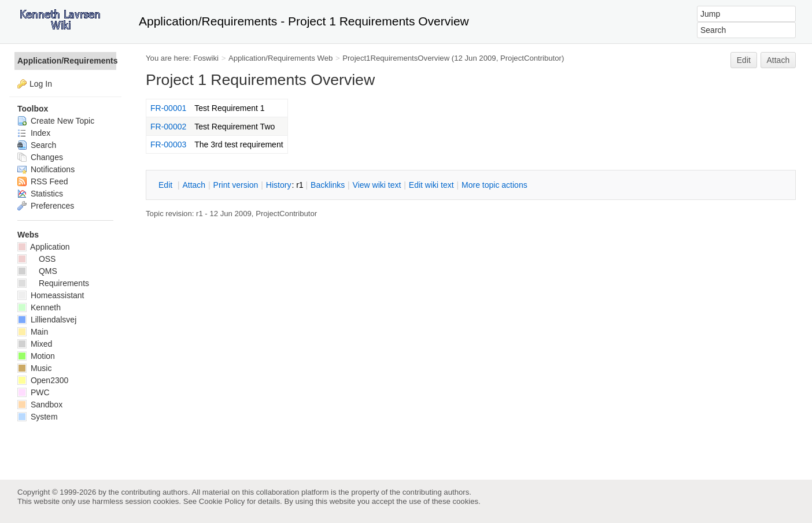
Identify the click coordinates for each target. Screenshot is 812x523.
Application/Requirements (67, 61)
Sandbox (40, 405)
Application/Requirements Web (280, 58)
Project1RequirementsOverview (396, 58)
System (38, 417)
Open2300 (43, 380)
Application (44, 247)
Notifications (46, 169)
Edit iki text (431, 185)
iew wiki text (377, 185)
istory (279, 185)
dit (167, 185)
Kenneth (39, 307)
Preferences (46, 206)
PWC (34, 392)
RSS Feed (43, 181)
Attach (778, 60)
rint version (236, 185)
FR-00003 (168, 144)
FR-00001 (168, 108)
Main (33, 332)
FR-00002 (168, 127)
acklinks (328, 185)
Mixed (35, 344)
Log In (41, 84)
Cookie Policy (222, 501)
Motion (36, 356)
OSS (36, 259)
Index (34, 133)
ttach (194, 185)
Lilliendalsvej (47, 320)
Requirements (53, 283)
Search (37, 145)
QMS (37, 271)
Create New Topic (56, 121)
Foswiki (206, 58)
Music (34, 368)
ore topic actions (494, 185)
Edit (744, 60)
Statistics (40, 194)
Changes (40, 157)
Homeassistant (51, 295)
